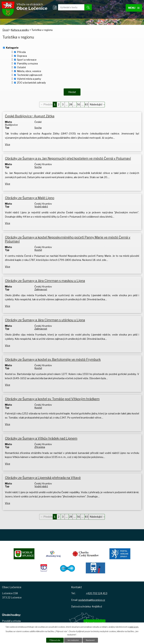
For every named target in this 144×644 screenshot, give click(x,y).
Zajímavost (41, 288)
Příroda (21, 52)
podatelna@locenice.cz (92, 599)
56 (79, 104)
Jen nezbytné (73, 640)
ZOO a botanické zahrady (31, 83)
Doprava (22, 56)
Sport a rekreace (27, 60)
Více (8, 143)
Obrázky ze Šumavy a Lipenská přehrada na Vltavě (43, 477)
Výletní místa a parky (29, 79)
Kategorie (12, 48)
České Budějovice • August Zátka (30, 115)
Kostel (38, 249)
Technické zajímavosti (30, 75)
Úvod (6, 30)
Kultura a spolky (20, 30)
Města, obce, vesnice (29, 71)
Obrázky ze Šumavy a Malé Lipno (30, 197)
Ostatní (21, 67)
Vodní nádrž (41, 206)
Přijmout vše (54, 640)
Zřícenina (40, 446)
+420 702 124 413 (97, 592)
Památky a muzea (27, 64)
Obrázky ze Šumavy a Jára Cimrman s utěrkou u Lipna (45, 319)
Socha (38, 127)
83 (86, 104)
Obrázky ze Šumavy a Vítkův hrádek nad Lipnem (41, 437)
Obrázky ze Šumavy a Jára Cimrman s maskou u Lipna (45, 280)
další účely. (134, 627)
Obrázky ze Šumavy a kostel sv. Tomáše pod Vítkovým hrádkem (52, 398)
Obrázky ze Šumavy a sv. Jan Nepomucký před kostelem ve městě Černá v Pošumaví (68, 157)
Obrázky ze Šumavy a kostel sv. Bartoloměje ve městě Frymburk (53, 359)
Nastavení (91, 640)
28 (71, 104)
